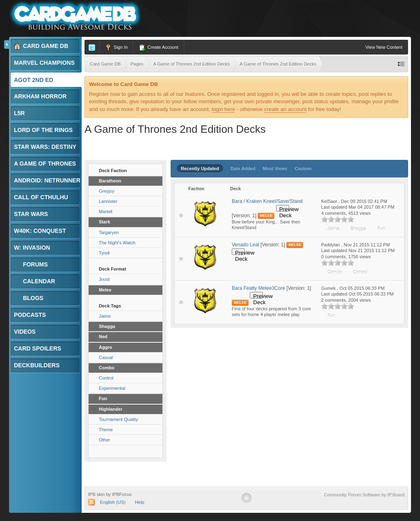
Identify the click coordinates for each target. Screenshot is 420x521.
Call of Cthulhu (44, 197)
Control (106, 378)
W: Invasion (35, 248)
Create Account (158, 48)
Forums (31, 265)
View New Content (384, 47)
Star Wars (34, 214)
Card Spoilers (40, 348)
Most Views (275, 168)
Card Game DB (41, 46)
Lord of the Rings (46, 130)
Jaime (105, 316)
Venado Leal (245, 245)
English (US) (113, 502)
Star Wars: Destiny (48, 147)
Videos (25, 332)
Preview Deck (284, 209)
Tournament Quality (118, 419)
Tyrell (104, 253)
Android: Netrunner (47, 183)
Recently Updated (200, 168)
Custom (303, 168)
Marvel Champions (47, 63)
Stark (105, 222)
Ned (103, 337)
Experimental (112, 388)
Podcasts (30, 315)
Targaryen (109, 232)
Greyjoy (107, 191)
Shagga (107, 326)
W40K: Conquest (43, 231)
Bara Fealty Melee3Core (258, 288)
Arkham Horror (43, 96)
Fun (103, 398)
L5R (22, 113)
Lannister (108, 201)
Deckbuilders (39, 365)
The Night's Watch (117, 243)
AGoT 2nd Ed (36, 80)
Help (140, 502)
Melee (105, 290)
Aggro (105, 347)
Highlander (111, 409)
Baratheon (110, 181)
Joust (104, 279)
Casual (106, 357)
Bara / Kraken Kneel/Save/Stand (267, 201)
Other (105, 440)
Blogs (29, 298)
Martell (106, 212)
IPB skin (96, 494)
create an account (285, 109)
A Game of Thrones (48, 164)
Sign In (116, 48)
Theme (106, 430)
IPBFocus (122, 494)
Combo (107, 368)
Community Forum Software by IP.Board (364, 495)
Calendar (34, 281)
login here (223, 109)
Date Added (243, 168)
